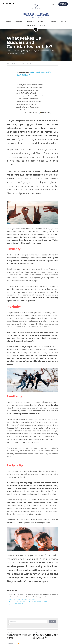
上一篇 (9, 612)
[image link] (36, 6)
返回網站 (10, 623)
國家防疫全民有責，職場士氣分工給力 (50, 615)
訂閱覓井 (63, 4)
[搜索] (53, 4)
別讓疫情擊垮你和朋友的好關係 (20, 615)
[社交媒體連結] (4, 4)
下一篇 (40, 612)
